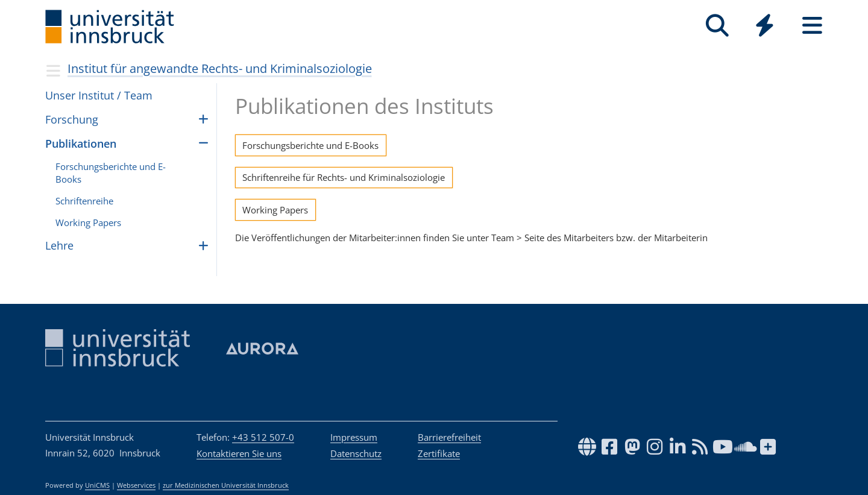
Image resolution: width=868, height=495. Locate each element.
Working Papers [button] (275, 210)
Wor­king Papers (88, 222)
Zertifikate (439, 453)
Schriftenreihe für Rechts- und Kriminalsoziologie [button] (344, 177)
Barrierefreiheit (449, 437)
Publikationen (81, 143)
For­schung (72, 119)
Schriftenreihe (84, 201)
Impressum (354, 437)
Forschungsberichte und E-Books (111, 173)
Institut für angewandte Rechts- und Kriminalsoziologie (220, 68)
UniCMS (97, 485)
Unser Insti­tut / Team (99, 95)
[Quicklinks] (765, 26)
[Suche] (717, 26)
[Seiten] (812, 26)
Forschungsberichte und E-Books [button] (310, 145)
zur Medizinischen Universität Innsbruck (226, 485)
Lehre (59, 245)
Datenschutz (356, 453)
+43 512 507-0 (263, 437)
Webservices (136, 485)
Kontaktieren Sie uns (239, 453)
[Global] (765, 27)
